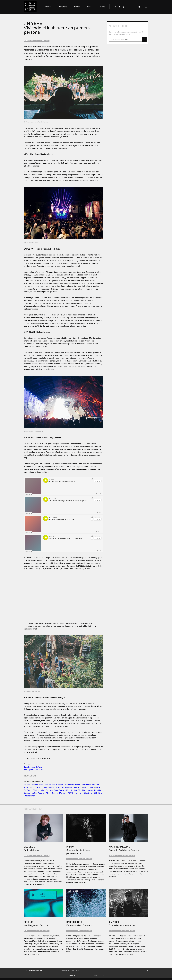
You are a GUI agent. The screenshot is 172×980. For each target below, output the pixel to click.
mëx (42, 790)
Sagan (55, 793)
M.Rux (27, 787)
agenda (48, 7)
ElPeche (60, 785)
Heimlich (78, 793)
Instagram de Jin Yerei (33, 770)
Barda (98, 787)
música (77, 7)
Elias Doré (88, 793)
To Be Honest (48, 787)
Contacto (72, 975)
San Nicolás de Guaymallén (57, 790)
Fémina (36, 790)
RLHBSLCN (76, 790)
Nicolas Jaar (50, 785)
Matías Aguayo (38, 793)
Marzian (63, 793)
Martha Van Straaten (90, 785)
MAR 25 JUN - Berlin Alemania (69, 787)
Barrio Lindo (88, 787)
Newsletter (99, 975)
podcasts (63, 7)
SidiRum (27, 790)
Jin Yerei (27, 785)
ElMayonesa (87, 790)
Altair (48, 793)
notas (90, 7)
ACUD (70, 793)
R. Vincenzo (36, 787)
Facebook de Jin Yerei (33, 767)
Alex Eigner (30, 796)
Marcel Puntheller (72, 785)
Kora (100, 793)
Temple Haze (37, 785)
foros (102, 7)
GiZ (95, 793)
